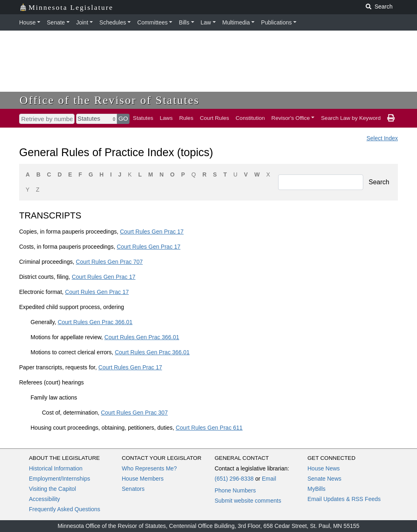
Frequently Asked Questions (65, 509)
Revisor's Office (291, 118)
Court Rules (215, 118)
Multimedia (236, 22)
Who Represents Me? (149, 468)
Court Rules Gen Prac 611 (209, 428)
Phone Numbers (235, 490)
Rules (186, 118)
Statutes (143, 118)
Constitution (250, 118)
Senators (133, 489)
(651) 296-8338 (234, 479)
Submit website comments (248, 501)
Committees (153, 22)
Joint (82, 22)
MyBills (316, 489)
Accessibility (44, 499)
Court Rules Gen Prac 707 (109, 262)
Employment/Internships (59, 479)
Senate (56, 22)
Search (379, 182)
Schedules (113, 22)
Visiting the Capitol (53, 489)
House (27, 22)
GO (123, 118)
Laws (166, 118)
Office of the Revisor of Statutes (110, 100)
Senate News (324, 479)
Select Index (382, 138)
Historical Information (56, 468)
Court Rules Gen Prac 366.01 (95, 322)
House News (324, 468)
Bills (184, 22)
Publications (277, 22)
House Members (143, 479)
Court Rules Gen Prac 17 (151, 232)
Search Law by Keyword (351, 118)
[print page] (391, 118)
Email (269, 479)
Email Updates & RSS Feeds (344, 499)
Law (206, 22)
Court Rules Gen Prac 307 (134, 413)
